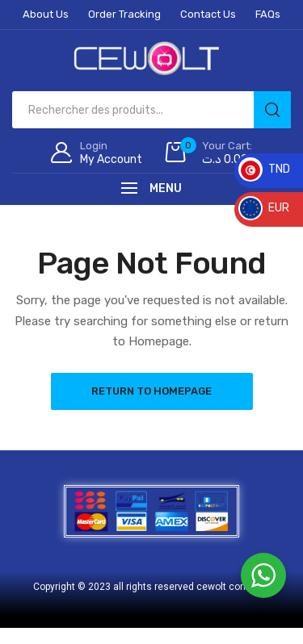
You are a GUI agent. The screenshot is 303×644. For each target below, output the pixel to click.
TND (264, 169)
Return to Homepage (151, 391)
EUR (264, 208)
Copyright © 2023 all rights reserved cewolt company (151, 587)
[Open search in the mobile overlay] (151, 110)
